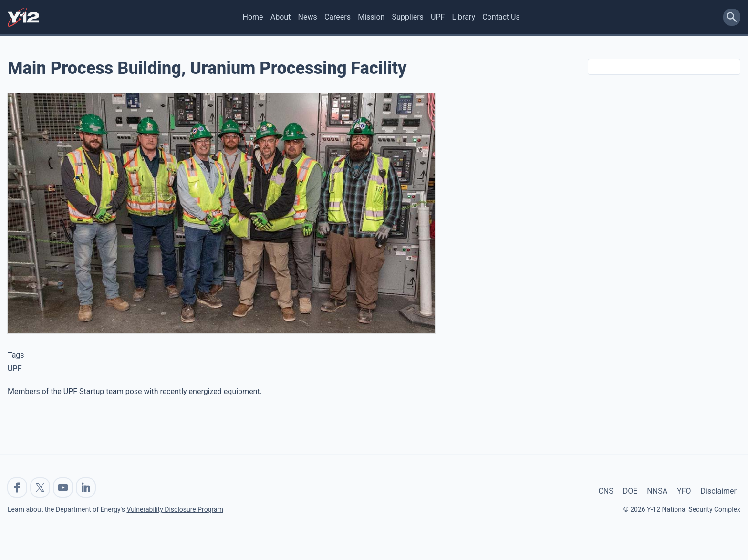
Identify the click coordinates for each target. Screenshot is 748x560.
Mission (371, 17)
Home (253, 17)
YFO (684, 491)
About (281, 17)
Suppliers (408, 17)
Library (464, 17)
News (308, 17)
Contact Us (501, 17)
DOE (630, 491)
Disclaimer (719, 491)
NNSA (657, 491)
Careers (338, 17)
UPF (438, 17)
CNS (606, 491)
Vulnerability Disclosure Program (175, 509)
